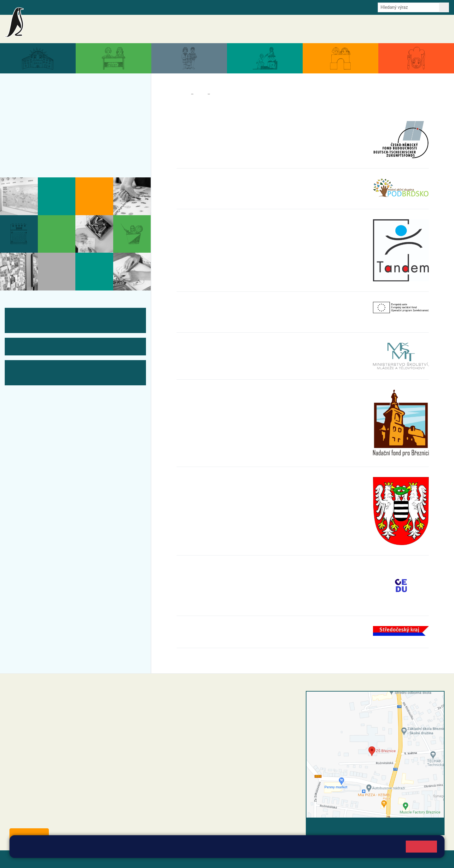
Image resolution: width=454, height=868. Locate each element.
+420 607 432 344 (205, 733)
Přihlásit (155, 859)
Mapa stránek (127, 859)
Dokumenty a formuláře (370, 29)
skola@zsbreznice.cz (192, 746)
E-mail (110, 7)
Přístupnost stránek (190, 859)
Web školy (433, 859)
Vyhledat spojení (423, 826)
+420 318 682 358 (183, 701)
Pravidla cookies (269, 850)
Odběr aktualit (135, 7)
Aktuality (267, 29)
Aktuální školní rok (324, 29)
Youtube (162, 7)
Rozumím (421, 846)
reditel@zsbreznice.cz (193, 707)
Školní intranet (64, 7)
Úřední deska (411, 29)
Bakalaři (37, 7)
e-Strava (91, 7)
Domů (182, 94)
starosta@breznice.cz (44, 820)
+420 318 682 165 (207, 726)
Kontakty (438, 29)
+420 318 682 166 (204, 739)
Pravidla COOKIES (236, 859)
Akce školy (291, 29)
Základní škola (81, 26)
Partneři (221, 94)
